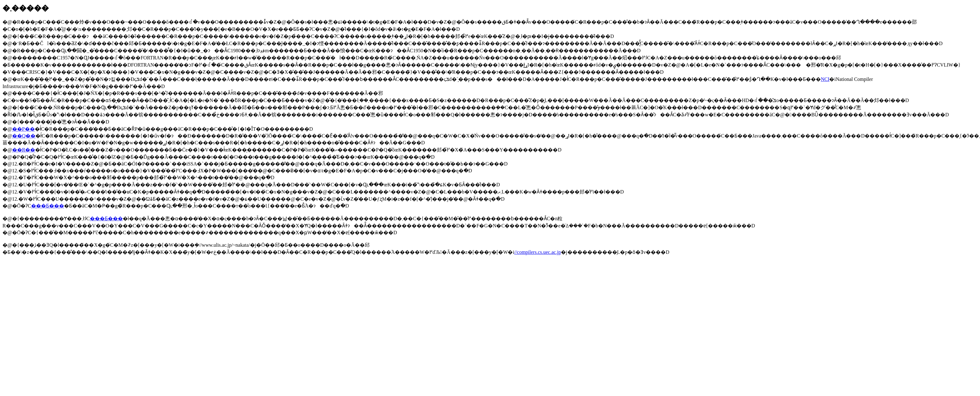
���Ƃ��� (48, 206)
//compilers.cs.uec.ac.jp (538, 252)
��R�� (24, 150)
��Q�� (24, 136)
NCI (825, 79)
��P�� (23, 129)
